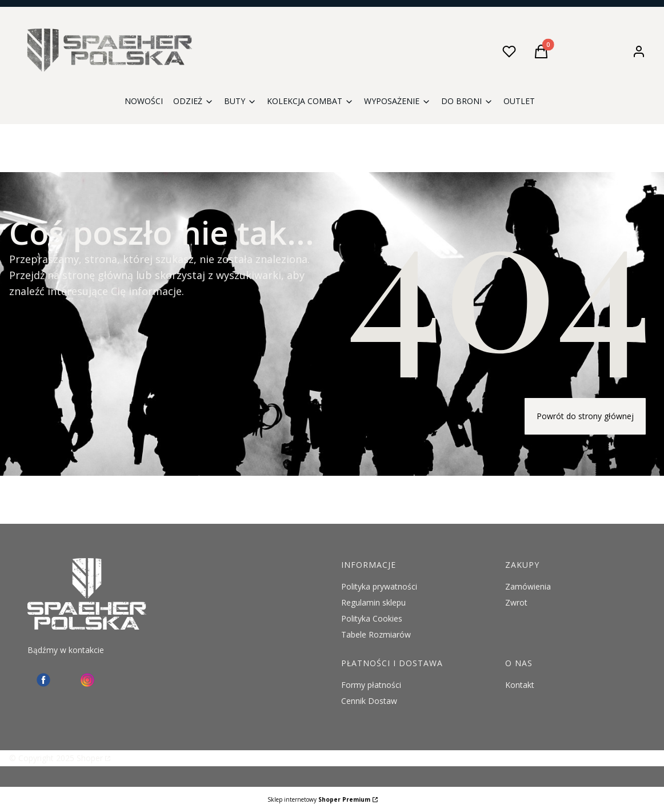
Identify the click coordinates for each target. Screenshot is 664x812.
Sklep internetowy (319, 799)
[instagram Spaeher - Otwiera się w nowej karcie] (87, 680)
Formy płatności (371, 685)
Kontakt (520, 685)
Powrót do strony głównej (585, 416)
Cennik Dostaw (369, 701)
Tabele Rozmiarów (376, 634)
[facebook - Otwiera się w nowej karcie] (43, 680)
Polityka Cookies (372, 618)
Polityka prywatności (379, 586)
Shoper (90, 758)
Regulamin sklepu (373, 602)
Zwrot (516, 602)
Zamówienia (528, 586)
